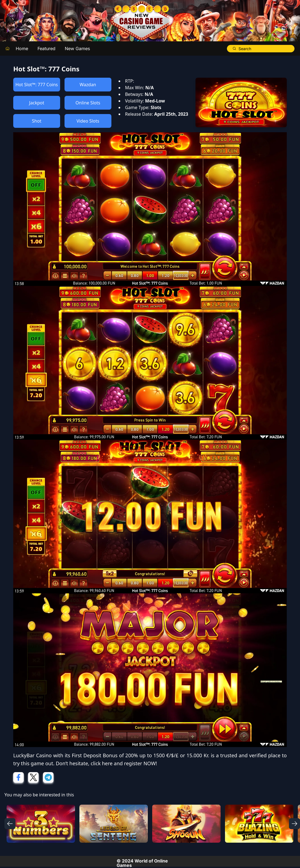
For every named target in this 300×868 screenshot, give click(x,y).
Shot (37, 121)
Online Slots (88, 103)
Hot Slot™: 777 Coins (37, 85)
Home (22, 48)
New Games (77, 48)
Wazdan (88, 85)
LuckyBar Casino (32, 755)
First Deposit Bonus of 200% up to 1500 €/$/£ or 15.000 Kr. (140, 755)
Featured (46, 48)
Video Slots (88, 121)
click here (102, 763)
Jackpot (37, 103)
